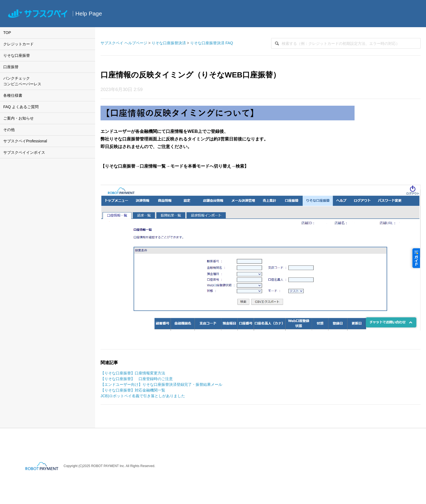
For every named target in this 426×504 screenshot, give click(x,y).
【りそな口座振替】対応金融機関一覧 (133, 390)
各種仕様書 (13, 95)
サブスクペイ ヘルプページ (124, 43)
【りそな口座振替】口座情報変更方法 (133, 373)
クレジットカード (18, 44)
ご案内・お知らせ (18, 118)
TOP (7, 33)
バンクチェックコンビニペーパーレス (22, 81)
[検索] (346, 43)
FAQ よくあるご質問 (21, 107)
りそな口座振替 (17, 55)
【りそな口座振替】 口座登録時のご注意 (137, 379)
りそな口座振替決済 (169, 43)
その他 (9, 130)
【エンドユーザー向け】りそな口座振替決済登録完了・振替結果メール (161, 384)
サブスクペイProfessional (25, 141)
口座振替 (11, 67)
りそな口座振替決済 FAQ (212, 43)
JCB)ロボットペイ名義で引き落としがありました (143, 396)
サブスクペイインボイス (24, 152)
